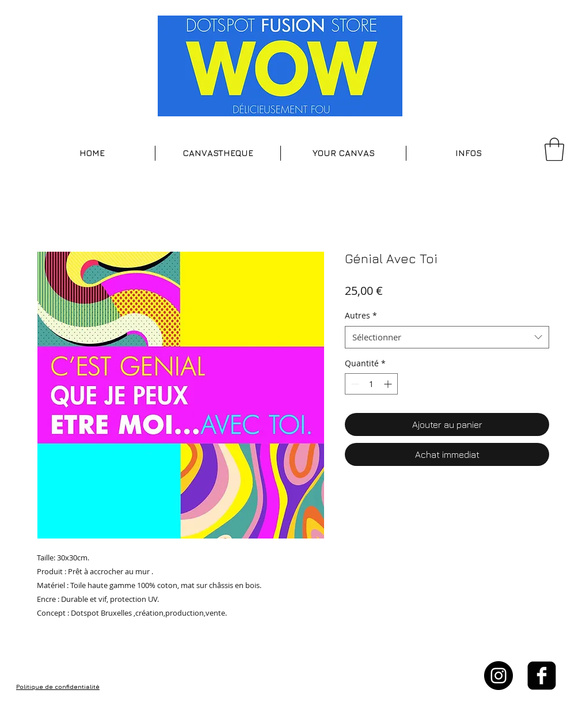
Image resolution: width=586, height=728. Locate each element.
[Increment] (389, 384)
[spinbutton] (371, 384)
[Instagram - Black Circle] (499, 676)
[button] (218, 153)
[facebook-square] (542, 676)
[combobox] (447, 337)
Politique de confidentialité (58, 687)
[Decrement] (354, 384)
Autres (361, 315)
